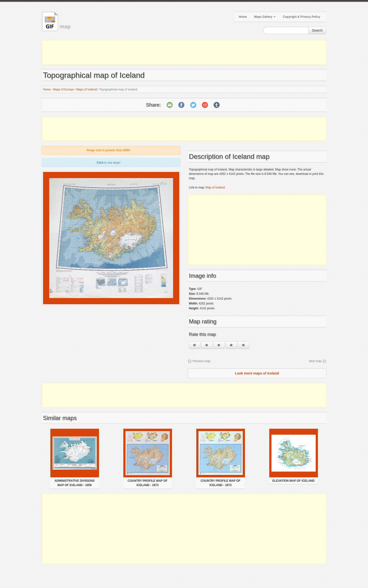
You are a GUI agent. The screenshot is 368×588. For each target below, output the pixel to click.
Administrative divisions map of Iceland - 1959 (75, 483)
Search (317, 30)
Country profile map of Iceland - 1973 (148, 483)
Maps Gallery (265, 17)
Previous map (202, 361)
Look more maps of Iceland (257, 373)
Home (243, 17)
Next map (315, 361)
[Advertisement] (184, 52)
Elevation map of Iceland (293, 481)
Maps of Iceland (86, 89)
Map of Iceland (215, 187)
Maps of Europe (64, 89)
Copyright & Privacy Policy (301, 17)
